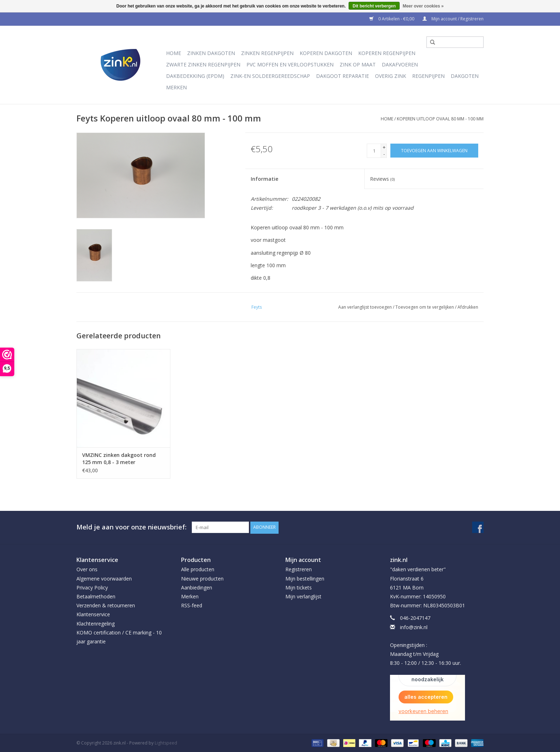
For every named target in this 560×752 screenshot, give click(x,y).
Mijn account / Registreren (453, 19)
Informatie (264, 179)
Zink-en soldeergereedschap (270, 76)
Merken (176, 87)
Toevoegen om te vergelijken (425, 307)
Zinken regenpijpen (267, 53)
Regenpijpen (428, 76)
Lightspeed (166, 743)
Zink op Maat (358, 64)
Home (174, 53)
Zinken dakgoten (211, 53)
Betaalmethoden (96, 596)
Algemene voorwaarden (104, 578)
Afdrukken (468, 307)
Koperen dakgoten (326, 53)
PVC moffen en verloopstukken (290, 64)
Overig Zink (391, 76)
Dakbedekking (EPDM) (195, 76)
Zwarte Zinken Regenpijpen (203, 64)
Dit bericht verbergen (374, 6)
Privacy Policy (92, 587)
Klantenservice (93, 614)
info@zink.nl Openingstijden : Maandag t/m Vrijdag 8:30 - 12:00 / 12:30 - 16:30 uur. (426, 645)
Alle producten (198, 569)
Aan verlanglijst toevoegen (365, 307)
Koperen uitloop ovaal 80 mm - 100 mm (440, 119)
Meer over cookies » (423, 6)
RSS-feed (192, 605)
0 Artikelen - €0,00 (392, 19)
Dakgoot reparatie (342, 76)
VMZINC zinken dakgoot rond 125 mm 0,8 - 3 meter (119, 459)
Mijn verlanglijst (303, 596)
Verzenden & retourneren (106, 605)
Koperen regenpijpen (387, 53)
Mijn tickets (299, 587)
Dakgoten (465, 76)
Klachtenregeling (96, 623)
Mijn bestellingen (305, 578)
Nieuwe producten (202, 578)
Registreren (299, 569)
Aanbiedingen (197, 587)
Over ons (87, 569)
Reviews (382, 179)
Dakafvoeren (400, 64)
